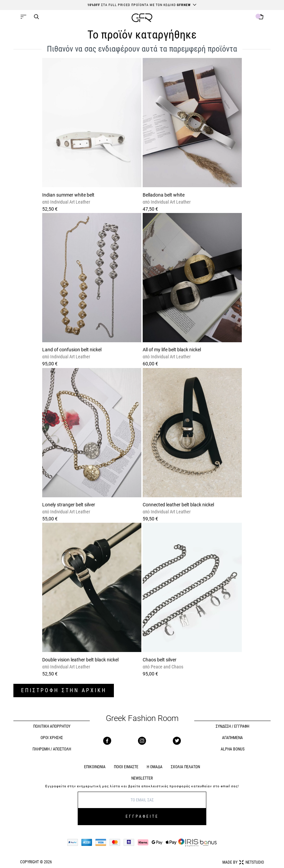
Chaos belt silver (160, 660)
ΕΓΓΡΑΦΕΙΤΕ (142, 816)
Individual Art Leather (70, 202)
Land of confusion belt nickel (72, 350)
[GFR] (142, 19)
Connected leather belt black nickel (178, 505)
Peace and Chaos (166, 667)
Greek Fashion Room (142, 718)
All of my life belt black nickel (172, 350)
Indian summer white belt (68, 195)
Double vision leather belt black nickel (80, 660)
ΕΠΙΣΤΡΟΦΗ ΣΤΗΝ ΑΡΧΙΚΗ (64, 690)
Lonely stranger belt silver (69, 505)
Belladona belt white (164, 195)
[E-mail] (142, 800)
